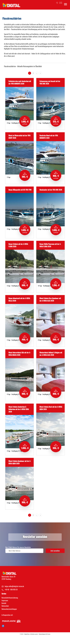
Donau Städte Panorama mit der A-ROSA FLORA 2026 (50, 245)
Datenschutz (5, 606)
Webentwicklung (42, 634)
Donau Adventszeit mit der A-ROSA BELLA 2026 (19, 300)
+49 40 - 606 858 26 (11, 590)
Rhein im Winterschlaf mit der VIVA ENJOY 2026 (19, 137)
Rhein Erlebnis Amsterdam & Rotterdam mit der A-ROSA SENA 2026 (19, 409)
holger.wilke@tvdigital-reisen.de (14, 586)
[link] (11, 5)
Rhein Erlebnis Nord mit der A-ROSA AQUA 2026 (51, 408)
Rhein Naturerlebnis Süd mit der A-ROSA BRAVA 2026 (20, 354)
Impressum (5, 600)
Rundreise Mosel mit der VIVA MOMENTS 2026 (49, 137)
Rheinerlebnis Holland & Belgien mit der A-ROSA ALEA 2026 (51, 354)
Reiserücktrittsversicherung (10, 598)
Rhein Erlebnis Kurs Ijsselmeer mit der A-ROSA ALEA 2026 (50, 300)
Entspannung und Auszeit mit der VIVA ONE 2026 (50, 82)
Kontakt (4, 603)
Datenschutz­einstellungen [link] (9, 609)
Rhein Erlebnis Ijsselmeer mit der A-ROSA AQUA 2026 (20, 462)
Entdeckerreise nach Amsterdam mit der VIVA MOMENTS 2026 (20, 82)
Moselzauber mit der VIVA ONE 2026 (51, 190)
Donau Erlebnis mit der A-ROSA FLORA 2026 (18, 245)
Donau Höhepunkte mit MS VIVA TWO (20, 190)
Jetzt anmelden (55, 551)
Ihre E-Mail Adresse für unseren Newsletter (18, 547)
